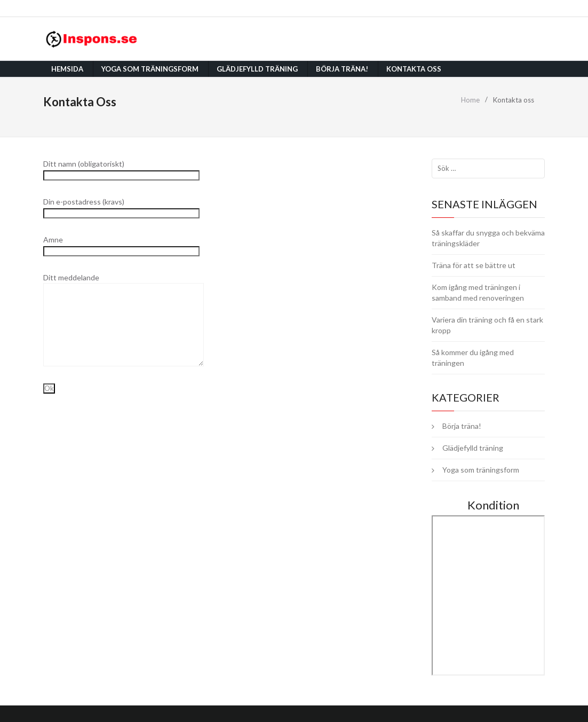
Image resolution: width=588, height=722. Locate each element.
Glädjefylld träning (257, 69)
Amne (121, 245)
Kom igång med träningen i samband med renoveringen (478, 292)
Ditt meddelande (124, 301)
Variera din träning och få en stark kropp (487, 325)
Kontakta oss (414, 69)
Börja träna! (342, 69)
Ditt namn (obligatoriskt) (121, 169)
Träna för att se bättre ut (474, 265)
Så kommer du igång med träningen (473, 358)
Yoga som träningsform (150, 69)
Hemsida (67, 69)
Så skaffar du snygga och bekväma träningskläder (488, 238)
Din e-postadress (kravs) (121, 207)
